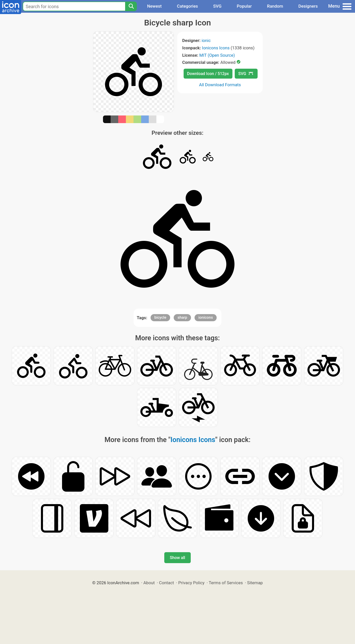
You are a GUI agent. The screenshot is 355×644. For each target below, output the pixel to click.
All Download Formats (220, 85)
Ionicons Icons (216, 48)
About (149, 583)
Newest (154, 6)
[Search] (131, 6)
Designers (308, 6)
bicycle (160, 317)
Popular (244, 6)
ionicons (206, 317)
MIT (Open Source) (217, 55)
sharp (182, 317)
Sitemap (255, 583)
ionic (206, 40)
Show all (177, 558)
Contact (166, 583)
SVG (217, 6)
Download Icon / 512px (208, 74)
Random (275, 6)
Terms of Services (226, 583)
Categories (188, 6)
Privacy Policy (191, 583)
